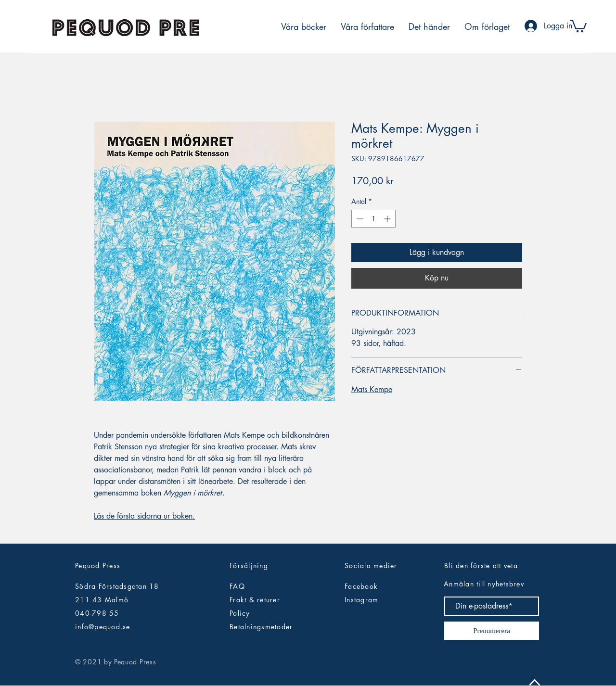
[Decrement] (359, 219)
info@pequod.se (103, 627)
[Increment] (388, 219)
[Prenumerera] (492, 631)
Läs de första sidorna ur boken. (144, 516)
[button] (578, 25)
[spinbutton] (373, 219)
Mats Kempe (372, 389)
